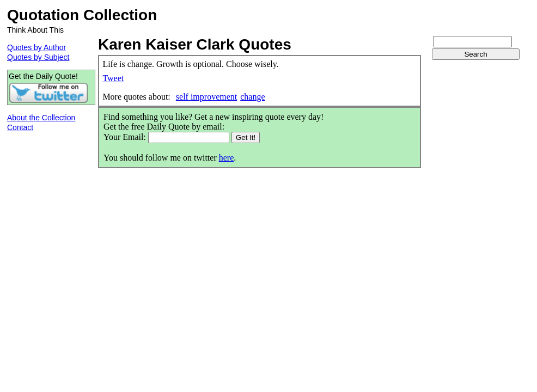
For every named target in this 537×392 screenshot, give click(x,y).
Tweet (113, 78)
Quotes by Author (36, 47)
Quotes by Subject (38, 57)
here (227, 158)
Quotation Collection (82, 15)
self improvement (206, 97)
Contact (20, 127)
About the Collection (41, 118)
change (252, 97)
